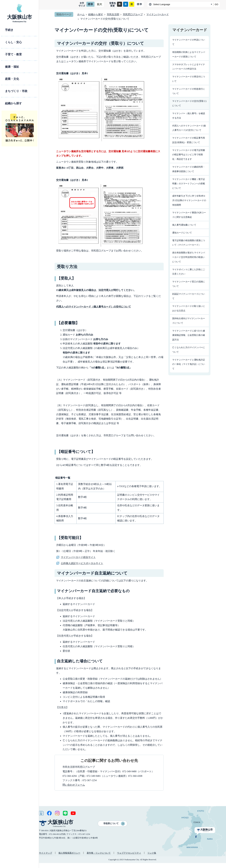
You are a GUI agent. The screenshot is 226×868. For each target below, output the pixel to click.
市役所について (111, 823)
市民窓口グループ (133, 14)
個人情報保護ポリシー (69, 853)
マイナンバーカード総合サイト (78, 557)
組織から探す (96, 14)
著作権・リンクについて (99, 853)
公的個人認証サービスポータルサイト (82, 563)
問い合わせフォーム (74, 785)
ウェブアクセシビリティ (129, 853)
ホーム (81, 14)
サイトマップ (46, 853)
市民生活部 (113, 14)
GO (216, 4)
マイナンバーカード (158, 14)
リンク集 (152, 853)
